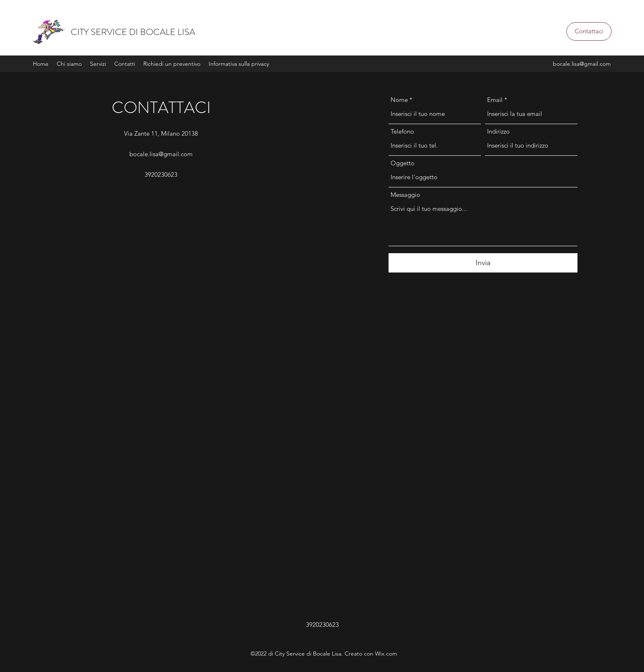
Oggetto (402, 163)
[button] (589, 31)
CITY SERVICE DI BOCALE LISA (133, 32)
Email (495, 100)
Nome (399, 100)
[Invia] (483, 263)
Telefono (402, 131)
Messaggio (405, 195)
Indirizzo (498, 131)
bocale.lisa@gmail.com (582, 64)
